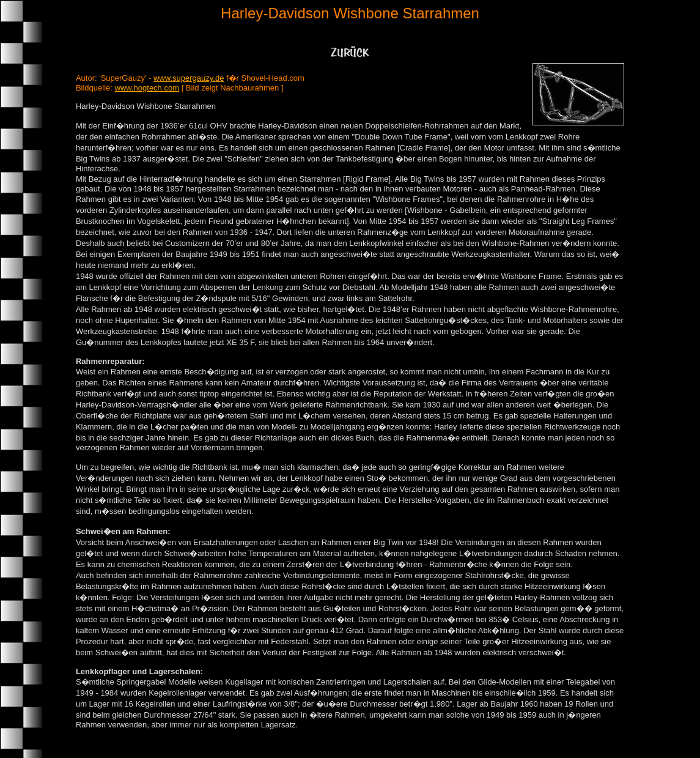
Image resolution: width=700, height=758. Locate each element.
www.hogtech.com (147, 88)
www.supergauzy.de (189, 78)
